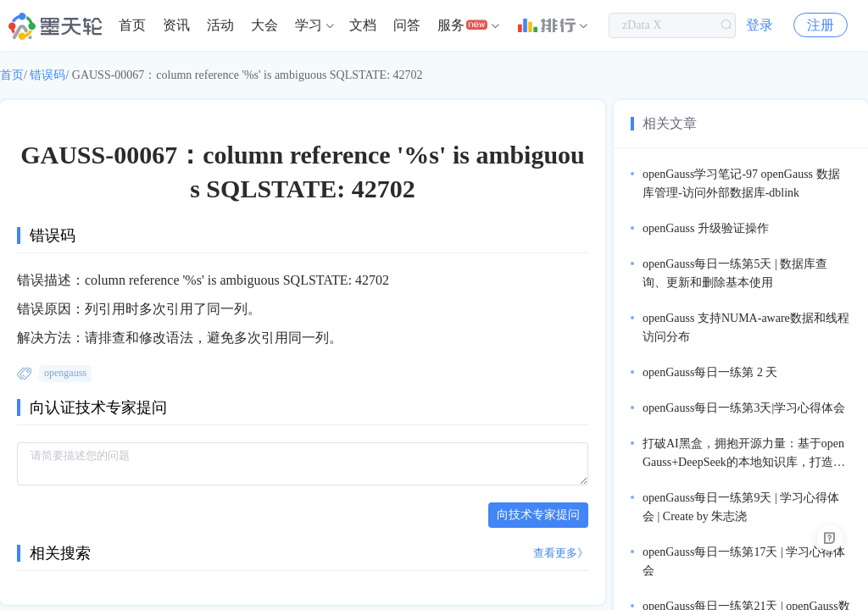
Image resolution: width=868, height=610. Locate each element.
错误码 (47, 75)
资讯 (176, 25)
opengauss (65, 373)
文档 (363, 25)
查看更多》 (561, 553)
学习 (309, 25)
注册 (821, 25)
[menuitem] (132, 25)
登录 (759, 25)
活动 (220, 25)
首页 (132, 25)
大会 (264, 25)
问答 (407, 25)
